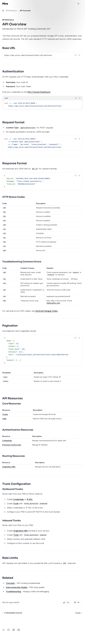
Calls (4, 419)
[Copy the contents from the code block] (76, 55)
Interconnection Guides (17, 587)
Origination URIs (9, 467)
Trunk (16, 504)
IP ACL (30, 499)
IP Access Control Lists (12, 445)
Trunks (5, 414)
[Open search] (74, 4)
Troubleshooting (13, 591)
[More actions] (82, 4)
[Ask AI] (79, 55)
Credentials (7, 441)
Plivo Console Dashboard (39, 92)
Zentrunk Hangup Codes (46, 311)
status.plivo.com (53, 303)
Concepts (10, 583)
